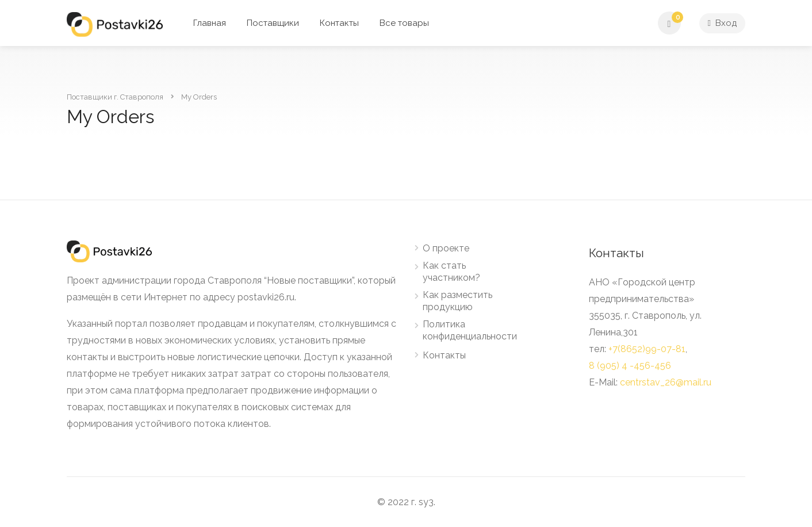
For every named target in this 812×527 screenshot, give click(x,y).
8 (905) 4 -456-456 (630, 366)
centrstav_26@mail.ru (666, 382)
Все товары (404, 23)
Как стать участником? (451, 272)
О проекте (446, 248)
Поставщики (273, 23)
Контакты (339, 23)
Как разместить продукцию (457, 301)
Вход (722, 23)
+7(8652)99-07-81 (647, 349)
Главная (210, 23)
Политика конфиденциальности (470, 330)
